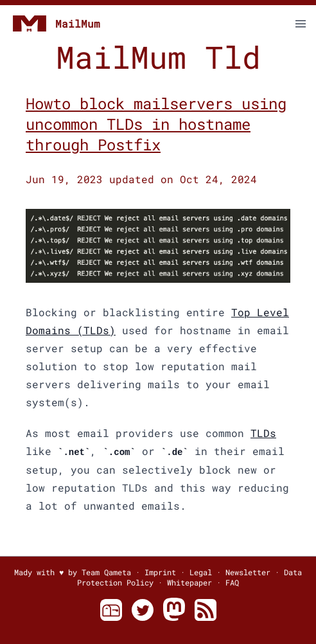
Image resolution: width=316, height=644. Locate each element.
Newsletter (248, 572)
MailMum (55, 23)
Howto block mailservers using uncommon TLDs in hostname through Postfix (156, 124)
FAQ (232, 582)
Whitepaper (189, 582)
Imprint (160, 572)
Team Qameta (106, 572)
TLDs (263, 433)
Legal (201, 572)
